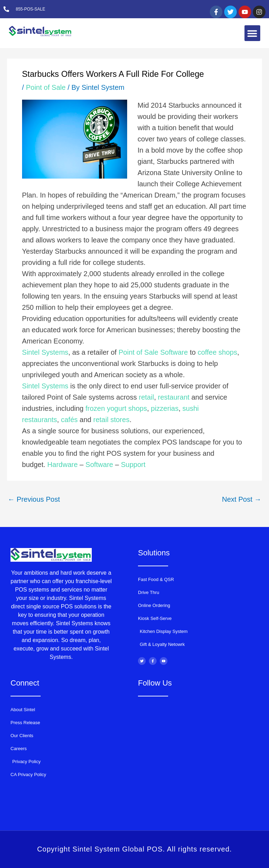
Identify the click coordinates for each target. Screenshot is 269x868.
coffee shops (217, 352)
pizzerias (165, 408)
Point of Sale (46, 87)
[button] (252, 33)
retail (146, 397)
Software (99, 465)
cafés (69, 420)
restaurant (174, 397)
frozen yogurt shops (116, 408)
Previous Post (34, 499)
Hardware (63, 465)
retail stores (111, 420)
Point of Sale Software (153, 352)
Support (133, 465)
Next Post (242, 499)
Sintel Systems (45, 352)
